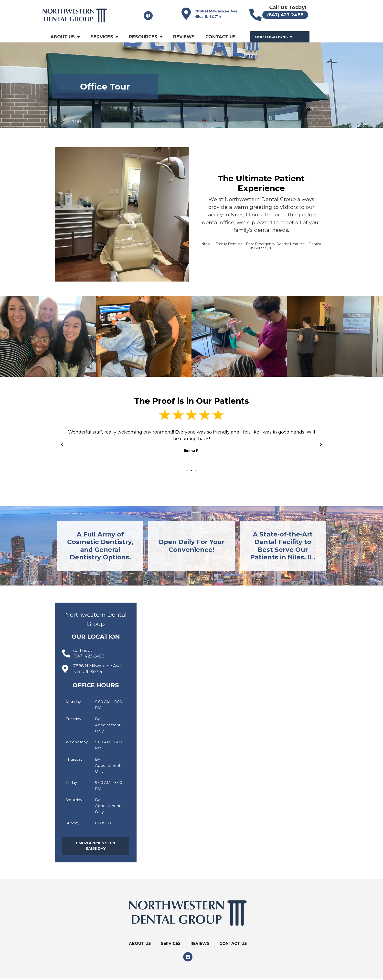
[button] (187, 471)
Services (104, 37)
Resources (146, 37)
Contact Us (221, 37)
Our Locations (274, 37)
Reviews (184, 37)
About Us (65, 37)
